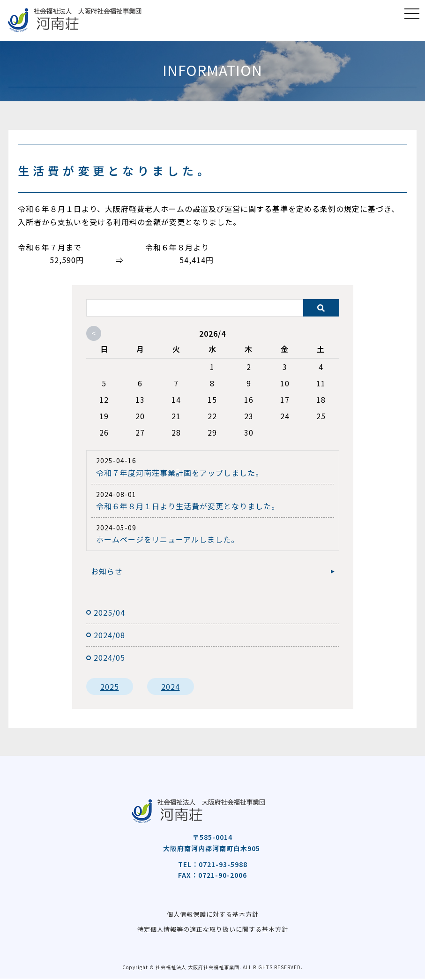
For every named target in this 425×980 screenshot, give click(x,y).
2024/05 (109, 657)
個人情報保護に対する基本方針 (213, 914)
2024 (171, 686)
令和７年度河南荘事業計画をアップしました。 (180, 473)
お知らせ (107, 571)
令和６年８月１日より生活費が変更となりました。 (188, 506)
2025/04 (109, 612)
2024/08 (109, 635)
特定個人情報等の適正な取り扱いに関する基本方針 (212, 930)
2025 (110, 686)
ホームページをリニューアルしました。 (168, 539)
